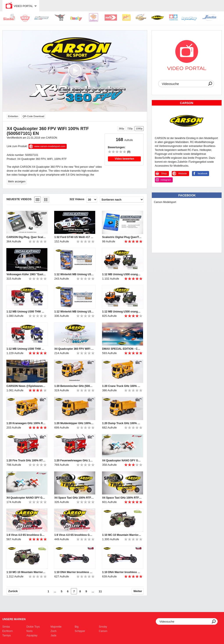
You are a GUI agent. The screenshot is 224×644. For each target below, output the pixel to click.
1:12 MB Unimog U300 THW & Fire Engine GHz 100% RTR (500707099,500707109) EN (26, 312)
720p (130, 129)
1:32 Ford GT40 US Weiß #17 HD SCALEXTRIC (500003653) (74, 237)
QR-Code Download (33, 116)
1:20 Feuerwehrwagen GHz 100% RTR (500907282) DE (74, 461)
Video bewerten (124, 159)
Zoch (54, 631)
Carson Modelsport (165, 202)
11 (100, 591)
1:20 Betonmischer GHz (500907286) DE (74, 386)
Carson (103, 631)
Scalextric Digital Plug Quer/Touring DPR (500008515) (122, 237)
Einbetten (13, 116)
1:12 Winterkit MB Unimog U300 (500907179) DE (74, 312)
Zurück (13, 591)
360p (121, 129)
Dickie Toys (33, 627)
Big (77, 627)
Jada (54, 635)
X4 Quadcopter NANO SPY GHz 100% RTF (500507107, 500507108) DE (122, 461)
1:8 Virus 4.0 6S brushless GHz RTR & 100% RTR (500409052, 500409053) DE (74, 535)
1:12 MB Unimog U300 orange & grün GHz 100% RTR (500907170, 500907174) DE (122, 312)
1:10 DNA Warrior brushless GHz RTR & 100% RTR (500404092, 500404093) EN (74, 572)
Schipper (80, 631)
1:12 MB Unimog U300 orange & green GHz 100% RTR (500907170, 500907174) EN (122, 274)
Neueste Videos (19, 199)
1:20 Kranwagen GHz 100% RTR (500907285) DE (26, 423)
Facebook (187, 195)
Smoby (103, 627)
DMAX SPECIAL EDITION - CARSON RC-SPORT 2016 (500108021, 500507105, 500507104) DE (122, 349)
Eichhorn (8, 631)
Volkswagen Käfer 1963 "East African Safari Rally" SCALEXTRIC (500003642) (26, 274)
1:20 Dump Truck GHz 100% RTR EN (122, 423)
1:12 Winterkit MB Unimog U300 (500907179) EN (74, 274)
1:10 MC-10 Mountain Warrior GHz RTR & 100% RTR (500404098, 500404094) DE (26, 572)
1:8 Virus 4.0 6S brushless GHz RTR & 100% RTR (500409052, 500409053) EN (26, 535)
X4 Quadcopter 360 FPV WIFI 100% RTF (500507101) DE (74, 349)
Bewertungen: (117, 147)
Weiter (138, 591)
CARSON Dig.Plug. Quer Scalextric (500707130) (26, 237)
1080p (139, 129)
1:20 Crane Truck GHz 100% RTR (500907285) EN (122, 386)
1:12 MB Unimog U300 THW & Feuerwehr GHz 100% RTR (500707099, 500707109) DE (26, 349)
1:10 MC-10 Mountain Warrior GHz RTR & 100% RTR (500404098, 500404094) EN (122, 535)
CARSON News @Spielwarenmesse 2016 (26, 386)
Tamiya (7, 635)
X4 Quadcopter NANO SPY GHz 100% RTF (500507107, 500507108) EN (26, 498)
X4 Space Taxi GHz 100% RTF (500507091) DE (122, 498)
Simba (6, 627)
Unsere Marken (14, 619)
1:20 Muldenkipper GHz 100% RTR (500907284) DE (74, 423)
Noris (30, 631)
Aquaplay (32, 635)
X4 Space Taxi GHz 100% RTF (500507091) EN (74, 498)
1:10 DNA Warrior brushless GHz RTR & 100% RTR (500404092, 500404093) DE (122, 572)
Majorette (56, 627)
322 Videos (77, 199)
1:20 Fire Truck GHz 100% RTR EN (26, 461)
